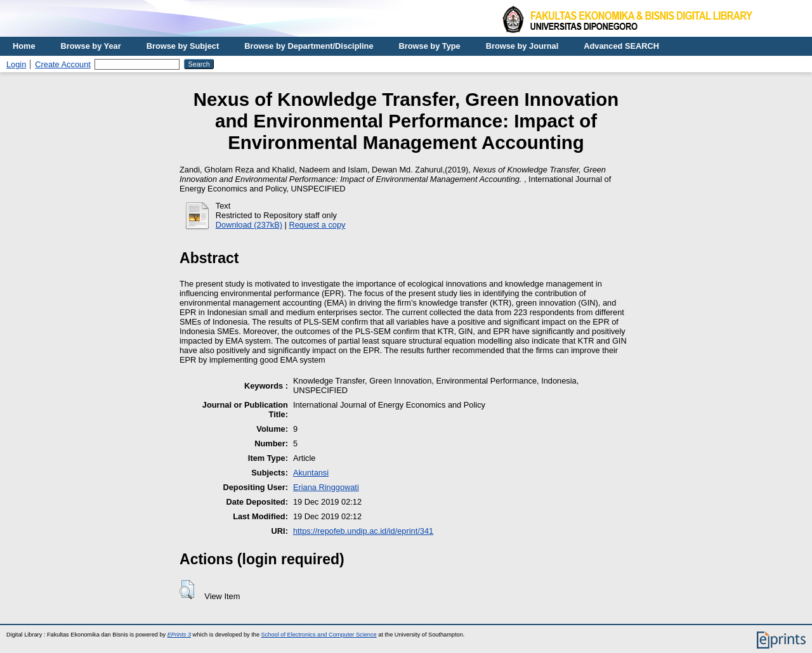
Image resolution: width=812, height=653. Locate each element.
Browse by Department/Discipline (309, 46)
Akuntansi (311, 473)
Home (24, 46)
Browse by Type (430, 46)
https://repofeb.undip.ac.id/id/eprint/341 (363, 531)
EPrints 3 (179, 635)
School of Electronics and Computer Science (319, 635)
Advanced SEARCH (621, 46)
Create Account (63, 64)
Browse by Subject (183, 46)
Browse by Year (91, 46)
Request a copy (318, 225)
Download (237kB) (249, 225)
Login (16, 64)
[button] (187, 590)
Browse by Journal (522, 46)
